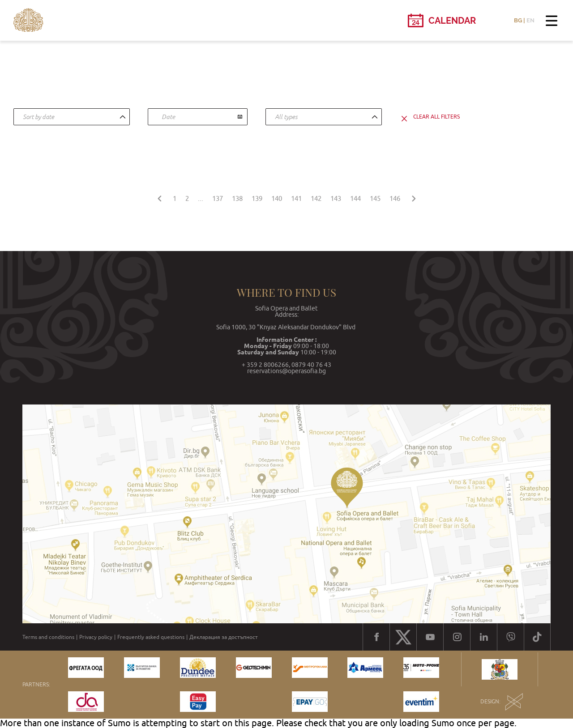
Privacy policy (96, 637)
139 (257, 198)
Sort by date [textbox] (38, 117)
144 (355, 198)
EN (530, 20)
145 (375, 198)
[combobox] (72, 117)
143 (336, 198)
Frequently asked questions (151, 637)
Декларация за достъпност (224, 637)
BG (518, 20)
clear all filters (436, 117)
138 (237, 198)
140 (277, 198)
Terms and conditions (48, 637)
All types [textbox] (286, 117)
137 (218, 198)
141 (296, 198)
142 (316, 198)
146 (395, 198)
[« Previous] (159, 197)
